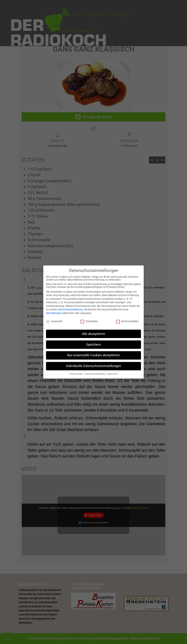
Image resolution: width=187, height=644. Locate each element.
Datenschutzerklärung (70, 307)
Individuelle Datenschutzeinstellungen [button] (93, 364)
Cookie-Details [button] (76, 372)
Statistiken (89, 319)
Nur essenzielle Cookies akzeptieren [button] (93, 353)
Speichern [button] (93, 342)
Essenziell (54, 319)
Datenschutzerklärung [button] (95, 372)
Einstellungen (54, 311)
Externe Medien (127, 319)
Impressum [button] (112, 372)
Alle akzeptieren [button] (93, 331)
